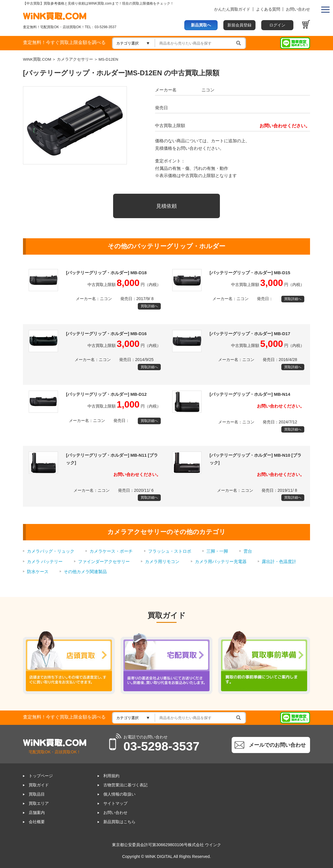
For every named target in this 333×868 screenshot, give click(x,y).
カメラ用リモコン (162, 561)
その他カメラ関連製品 (85, 572)
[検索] (201, 43)
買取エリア (39, 803)
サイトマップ (115, 803)
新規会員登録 (239, 25)
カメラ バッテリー (45, 561)
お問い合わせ (298, 9)
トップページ (41, 776)
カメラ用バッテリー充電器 (221, 561)
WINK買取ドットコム (55, 16)
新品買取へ (201, 25)
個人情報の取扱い (119, 794)
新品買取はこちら (119, 822)
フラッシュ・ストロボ (170, 551)
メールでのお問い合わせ (277, 745)
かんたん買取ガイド (232, 9)
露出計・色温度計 (279, 561)
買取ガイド (39, 785)
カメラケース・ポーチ (111, 551)
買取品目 (37, 794)
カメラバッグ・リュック (51, 551)
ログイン (277, 25)
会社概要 (37, 822)
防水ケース (38, 572)
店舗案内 (37, 813)
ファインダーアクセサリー (104, 561)
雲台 (248, 551)
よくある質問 (268, 9)
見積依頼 (166, 206)
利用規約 (111, 776)
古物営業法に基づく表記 (125, 785)
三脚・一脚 (217, 551)
